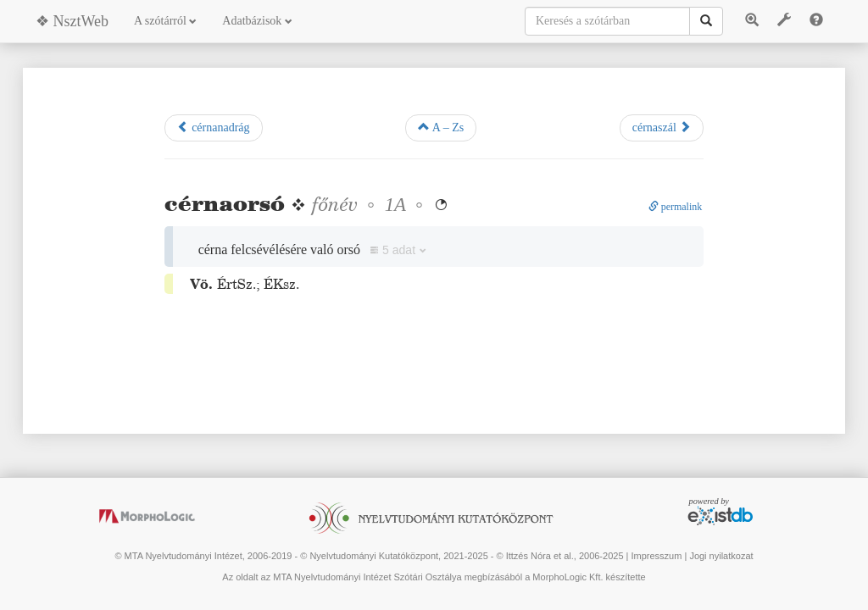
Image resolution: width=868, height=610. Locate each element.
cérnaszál (662, 127)
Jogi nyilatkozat (721, 556)
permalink (676, 207)
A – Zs (441, 127)
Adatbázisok (257, 21)
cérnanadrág (214, 127)
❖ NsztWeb (72, 21)
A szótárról (165, 21)
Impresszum (656, 556)
